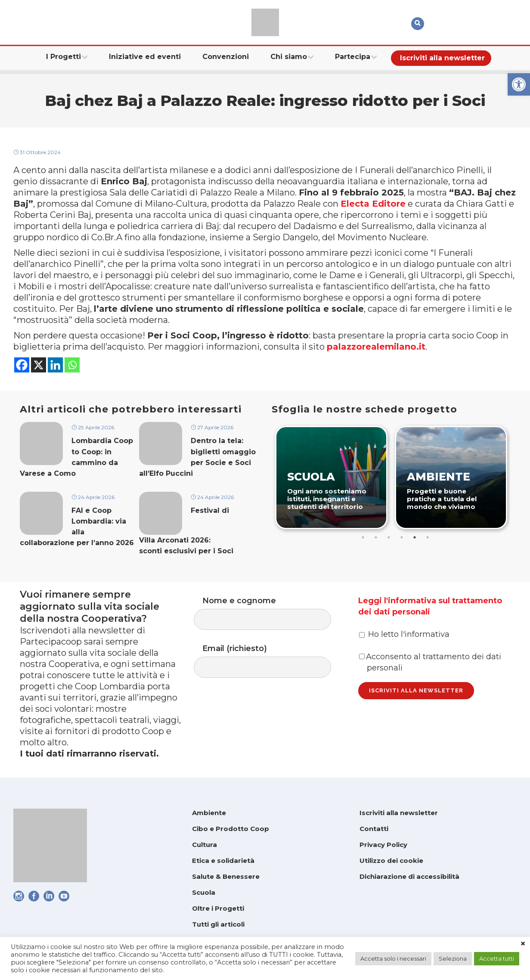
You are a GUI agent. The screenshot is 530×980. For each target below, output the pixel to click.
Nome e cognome (271, 613)
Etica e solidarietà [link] (223, 861)
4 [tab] (402, 537)
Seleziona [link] (453, 958)
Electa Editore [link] (373, 204)
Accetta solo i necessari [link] (393, 958)
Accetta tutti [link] (497, 958)
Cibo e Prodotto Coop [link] (231, 829)
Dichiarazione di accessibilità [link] (409, 876)
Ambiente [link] (209, 813)
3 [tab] (389, 537)
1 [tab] (363, 537)
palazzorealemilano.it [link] (376, 347)
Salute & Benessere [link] (226, 876)
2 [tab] (376, 537)
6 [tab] (428, 537)
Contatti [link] (374, 829)
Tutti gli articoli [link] (218, 924)
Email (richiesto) (271, 661)
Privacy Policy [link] (383, 845)
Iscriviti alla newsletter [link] (399, 813)
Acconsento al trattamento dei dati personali (430, 662)
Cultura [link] (205, 845)
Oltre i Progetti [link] (218, 908)
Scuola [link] (204, 892)
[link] (519, 84)
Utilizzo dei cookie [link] (391, 861)
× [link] (523, 944)
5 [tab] (415, 537)
